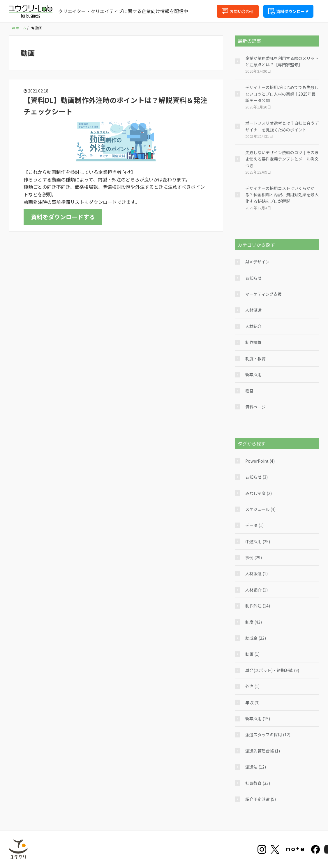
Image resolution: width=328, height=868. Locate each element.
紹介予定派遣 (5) (261, 799)
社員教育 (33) (258, 783)
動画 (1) (252, 654)
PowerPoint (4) (260, 461)
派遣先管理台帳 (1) (263, 751)
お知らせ (253, 278)
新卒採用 (253, 375)
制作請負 (253, 342)
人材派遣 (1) (256, 573)
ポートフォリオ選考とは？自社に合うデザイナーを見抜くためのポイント (282, 126)
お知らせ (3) (256, 477)
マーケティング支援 (263, 294)
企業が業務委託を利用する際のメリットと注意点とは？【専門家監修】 (282, 61)
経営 (249, 391)
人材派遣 (253, 310)
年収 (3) (252, 703)
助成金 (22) (256, 638)
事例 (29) (254, 557)
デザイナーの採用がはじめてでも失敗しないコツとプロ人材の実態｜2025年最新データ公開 (282, 94)
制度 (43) (254, 622)
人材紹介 (253, 326)
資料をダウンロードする (63, 217)
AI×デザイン (257, 262)
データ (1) (254, 525)
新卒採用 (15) (258, 719)
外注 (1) (252, 686)
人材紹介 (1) (256, 590)
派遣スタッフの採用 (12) (268, 735)
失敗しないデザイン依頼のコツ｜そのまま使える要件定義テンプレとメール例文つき (282, 159)
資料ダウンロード (288, 11)
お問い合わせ (238, 11)
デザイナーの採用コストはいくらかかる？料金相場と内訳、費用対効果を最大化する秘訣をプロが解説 (282, 195)
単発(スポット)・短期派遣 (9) (272, 670)
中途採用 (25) (258, 541)
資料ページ (255, 407)
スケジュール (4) (260, 509)
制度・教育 (255, 359)
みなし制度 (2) (259, 493)
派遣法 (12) (256, 767)
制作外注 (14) (258, 606)
